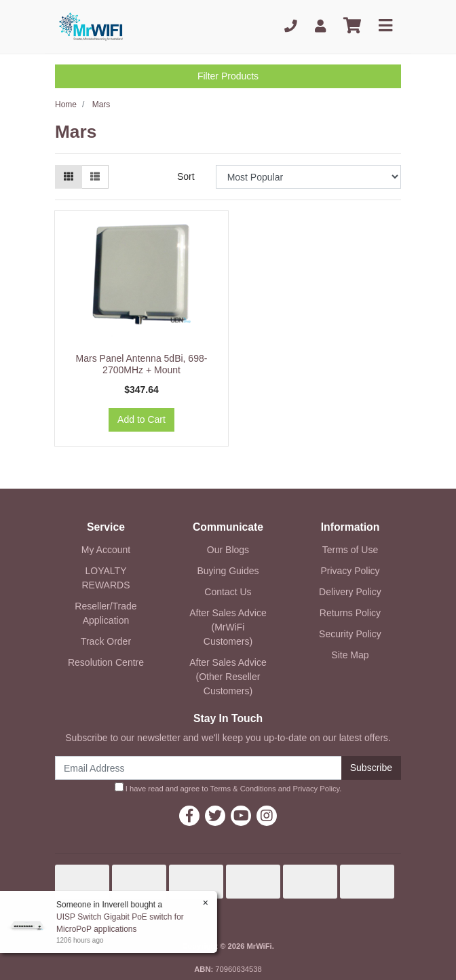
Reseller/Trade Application (106, 613)
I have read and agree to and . (228, 788)
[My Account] (320, 26)
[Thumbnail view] (69, 177)
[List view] (95, 177)
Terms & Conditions (243, 789)
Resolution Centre (106, 662)
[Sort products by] (308, 177)
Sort (186, 176)
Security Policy (350, 634)
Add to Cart (141, 419)
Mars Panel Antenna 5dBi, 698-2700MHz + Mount (142, 364)
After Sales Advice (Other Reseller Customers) (228, 677)
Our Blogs (228, 550)
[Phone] (291, 26)
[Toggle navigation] (385, 26)
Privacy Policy (350, 571)
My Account (106, 550)
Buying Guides (228, 571)
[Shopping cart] (352, 26)
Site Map (350, 655)
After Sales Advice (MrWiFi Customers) (228, 627)
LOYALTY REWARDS (106, 578)
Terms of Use (350, 550)
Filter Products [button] (228, 76)
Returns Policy (350, 613)
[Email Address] (198, 768)
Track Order (106, 641)
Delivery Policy (350, 592)
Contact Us (228, 592)
